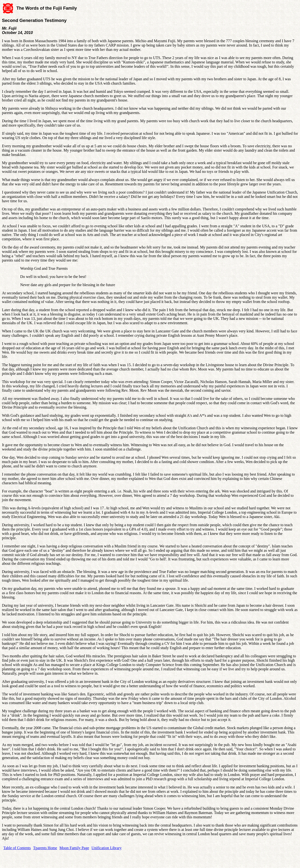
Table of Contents (17, 848)
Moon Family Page (74, 848)
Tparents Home (45, 848)
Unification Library (106, 848)
